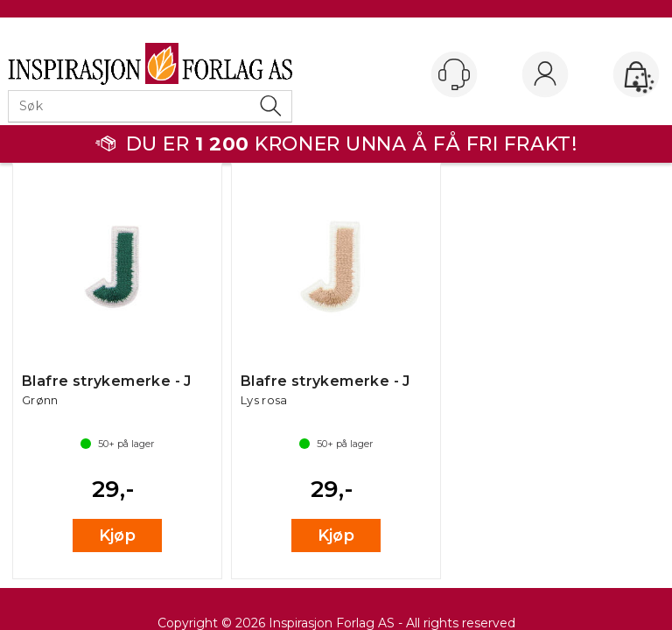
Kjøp (118, 535)
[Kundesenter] (454, 74)
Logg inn (545, 75)
